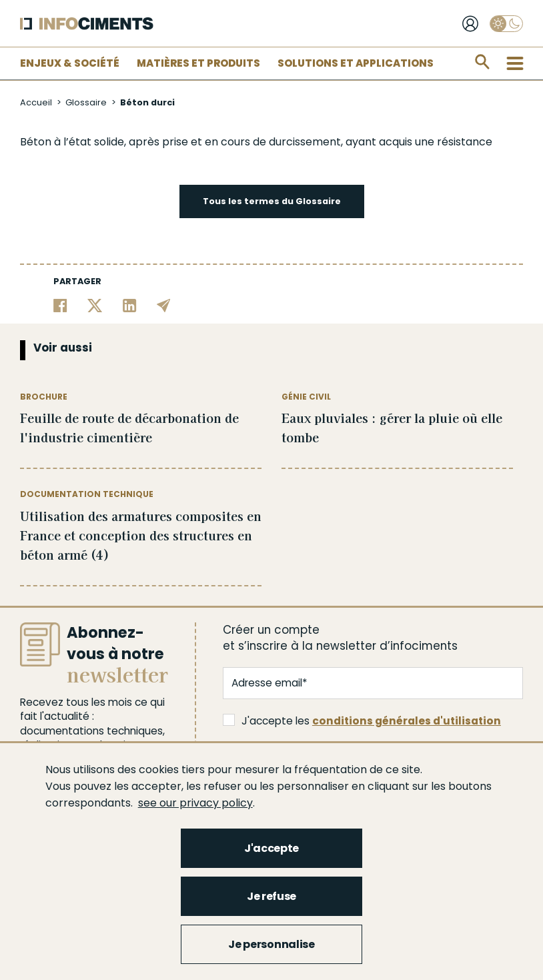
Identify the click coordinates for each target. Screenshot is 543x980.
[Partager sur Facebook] (60, 305)
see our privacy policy (195, 803)
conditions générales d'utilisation (407, 721)
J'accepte (271, 848)
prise (175, 142)
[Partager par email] (164, 305)
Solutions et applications (356, 63)
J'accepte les (362, 721)
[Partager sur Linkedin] (130, 305)
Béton (36, 142)
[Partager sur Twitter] (95, 305)
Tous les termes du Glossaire (272, 201)
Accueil (36, 102)
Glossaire (86, 102)
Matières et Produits (198, 63)
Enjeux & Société (70, 63)
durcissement (305, 142)
